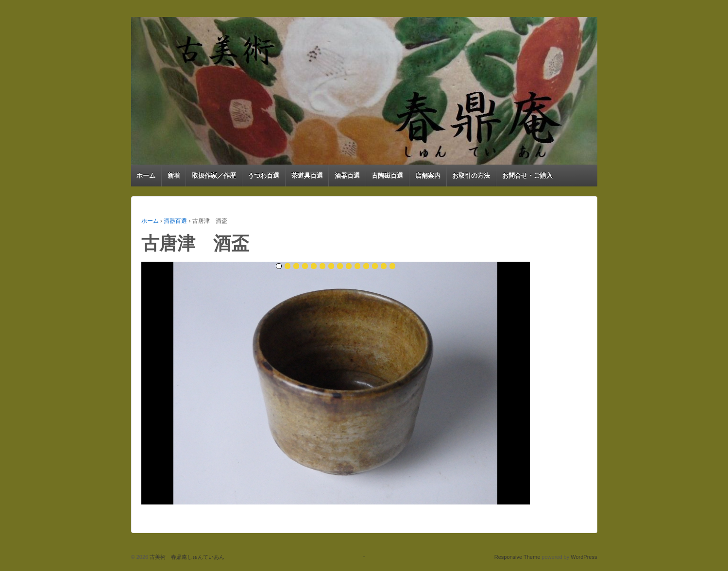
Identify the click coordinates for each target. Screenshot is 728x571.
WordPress (584, 557)
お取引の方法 (471, 176)
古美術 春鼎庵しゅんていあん (186, 557)
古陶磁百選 (387, 176)
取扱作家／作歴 (214, 176)
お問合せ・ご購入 (527, 176)
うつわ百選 (263, 176)
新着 (174, 176)
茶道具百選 (307, 176)
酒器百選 (347, 176)
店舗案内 (428, 176)
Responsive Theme (517, 557)
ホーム (146, 176)
